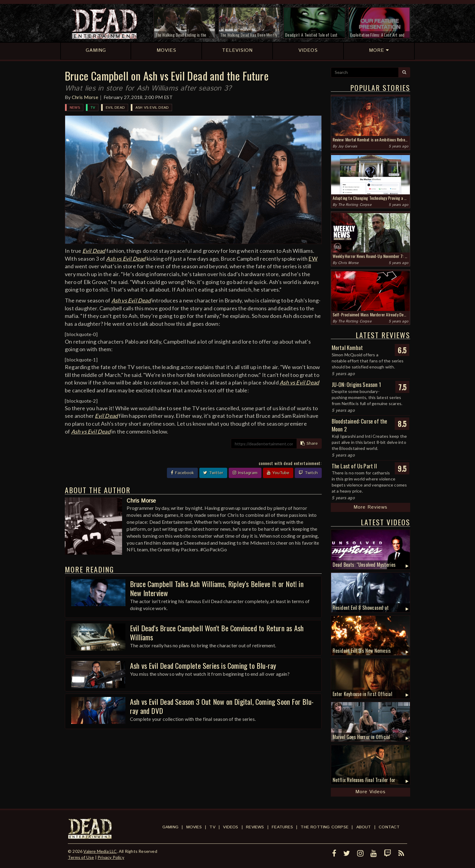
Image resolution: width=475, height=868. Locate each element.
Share (309, 444)
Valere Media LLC (100, 851)
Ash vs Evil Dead (152, 108)
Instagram (245, 473)
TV (93, 108)
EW (313, 259)
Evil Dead (115, 108)
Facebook (182, 473)
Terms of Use (81, 857)
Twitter (213, 473)
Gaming (170, 827)
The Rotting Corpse (355, 205)
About (364, 827)
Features (282, 827)
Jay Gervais (348, 146)
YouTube (278, 473)
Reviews (255, 827)
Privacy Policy (111, 857)
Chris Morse (85, 97)
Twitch (308, 473)
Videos (231, 827)
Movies (194, 827)
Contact (389, 827)
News (75, 108)
